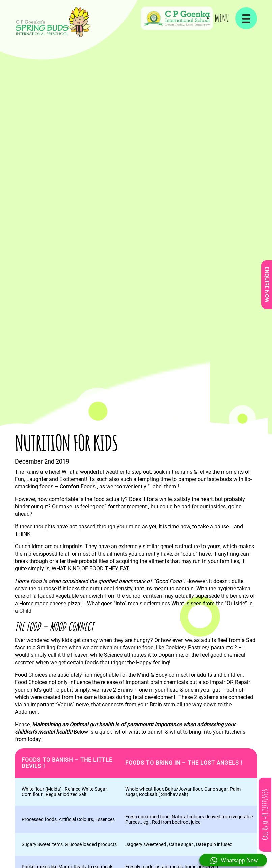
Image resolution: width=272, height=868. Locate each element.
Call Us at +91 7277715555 (265, 815)
